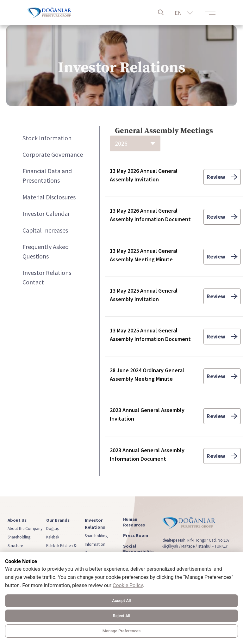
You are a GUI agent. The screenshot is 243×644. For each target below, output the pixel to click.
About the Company (25, 528)
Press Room (136, 535)
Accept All (121, 601)
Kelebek (53, 537)
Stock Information (47, 138)
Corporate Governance (53, 154)
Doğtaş (52, 528)
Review (222, 177)
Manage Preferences (121, 631)
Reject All (122, 616)
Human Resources (134, 522)
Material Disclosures (49, 197)
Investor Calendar (46, 213)
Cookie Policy (128, 585)
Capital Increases (45, 230)
